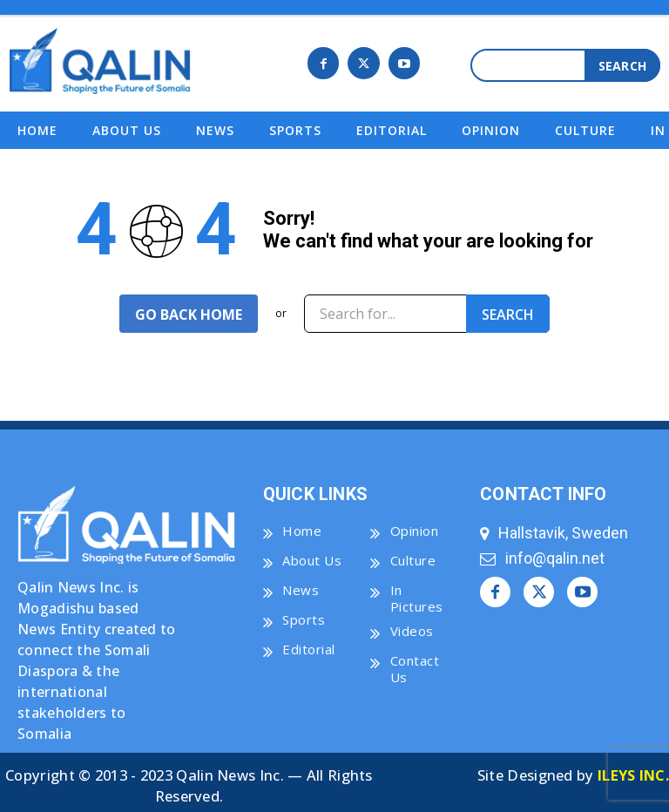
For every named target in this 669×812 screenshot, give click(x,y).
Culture (413, 557)
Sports (304, 616)
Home (302, 527)
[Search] (622, 65)
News (301, 586)
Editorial (309, 646)
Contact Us (415, 666)
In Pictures (417, 595)
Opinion (415, 527)
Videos (412, 627)
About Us (312, 557)
